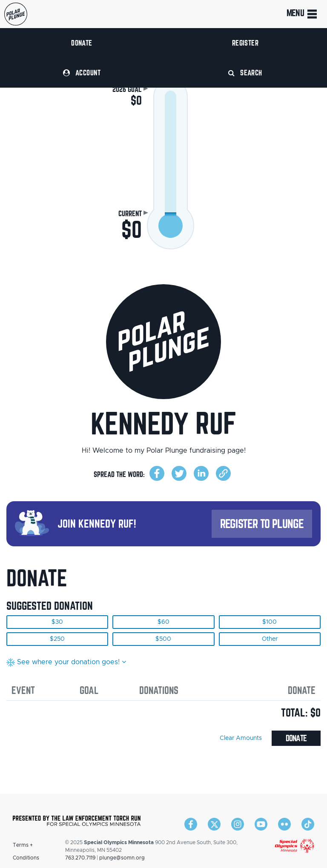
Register (245, 43)
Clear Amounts (241, 738)
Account (82, 73)
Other (270, 639)
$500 (163, 639)
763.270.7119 (80, 858)
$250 (57, 639)
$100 (270, 622)
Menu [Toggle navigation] (303, 14)
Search (245, 73)
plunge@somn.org (122, 858)
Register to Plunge (262, 524)
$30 (57, 622)
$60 (163, 622)
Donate (82, 43)
